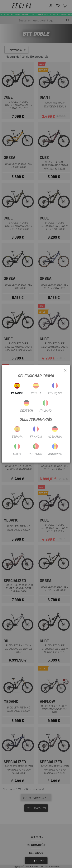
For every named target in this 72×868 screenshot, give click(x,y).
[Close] (65, 371)
